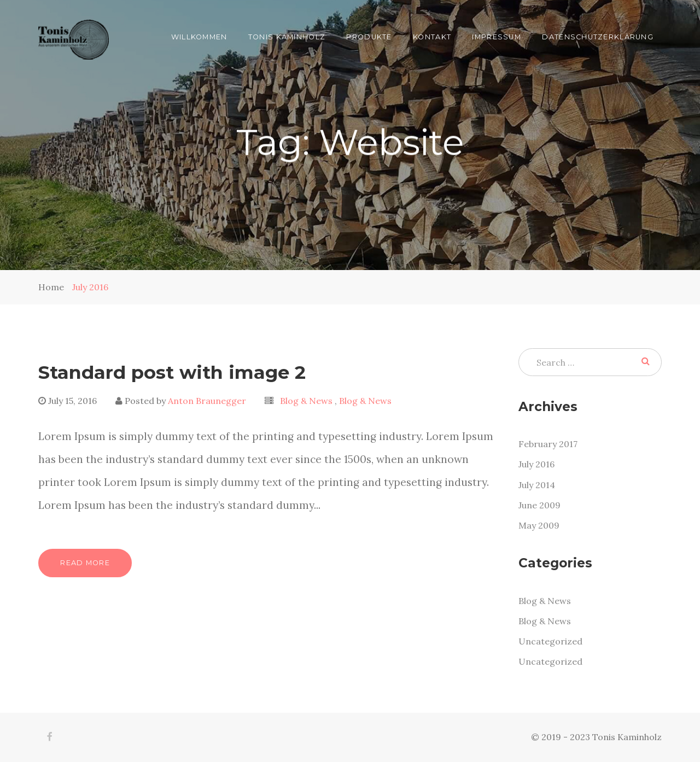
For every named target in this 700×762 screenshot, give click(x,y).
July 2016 (90, 287)
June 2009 (539, 505)
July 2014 (537, 485)
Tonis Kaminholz (287, 37)
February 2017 (548, 444)
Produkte (369, 37)
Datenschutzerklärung (598, 37)
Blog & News (307, 401)
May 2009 (539, 525)
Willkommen (199, 37)
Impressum (497, 37)
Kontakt (432, 37)
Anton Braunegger (207, 401)
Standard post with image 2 (172, 372)
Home (51, 287)
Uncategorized (550, 641)
